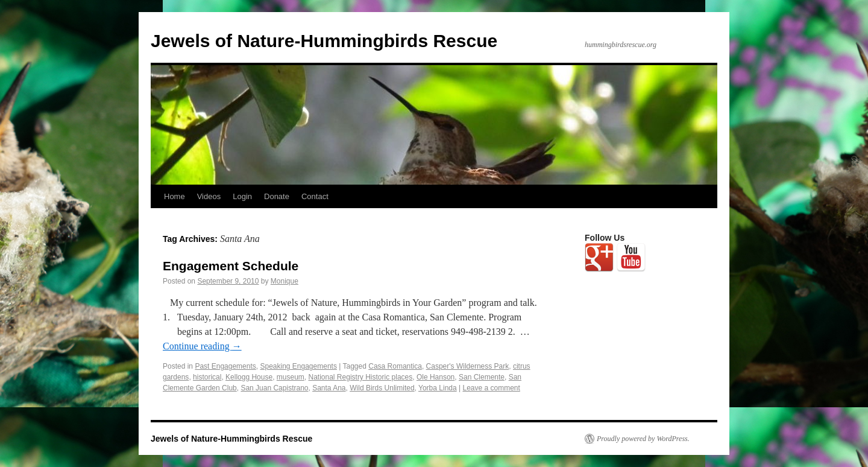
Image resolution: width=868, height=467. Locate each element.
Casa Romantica (395, 366)
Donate (277, 196)
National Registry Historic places (361, 377)
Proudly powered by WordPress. (643, 439)
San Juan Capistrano (274, 388)
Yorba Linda (438, 388)
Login (242, 196)
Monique (285, 281)
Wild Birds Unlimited (382, 388)
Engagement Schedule (231, 266)
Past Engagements (225, 366)
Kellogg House (249, 377)
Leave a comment (491, 388)
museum (291, 377)
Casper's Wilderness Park (468, 366)
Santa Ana (329, 388)
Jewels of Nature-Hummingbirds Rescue (324, 41)
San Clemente (482, 377)
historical (207, 377)
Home (175, 196)
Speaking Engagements (298, 366)
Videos (209, 196)
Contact (315, 196)
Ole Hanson (436, 377)
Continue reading (202, 346)
